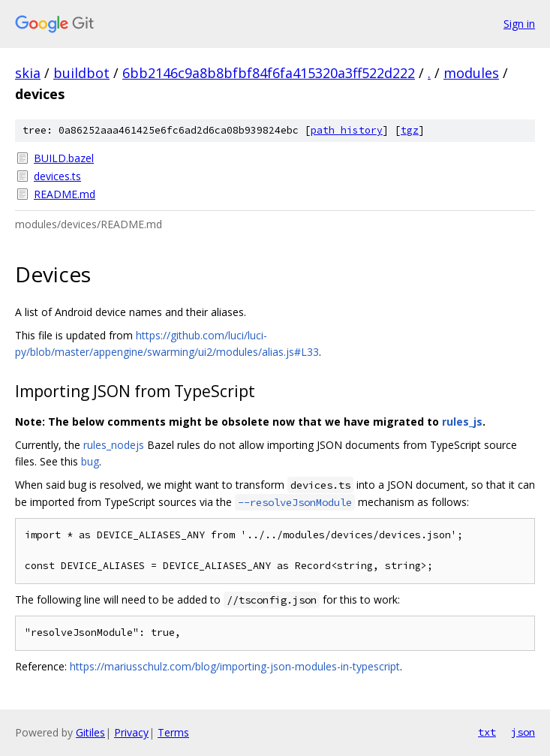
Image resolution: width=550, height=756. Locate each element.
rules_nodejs (114, 445)
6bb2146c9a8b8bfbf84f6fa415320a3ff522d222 (269, 73)
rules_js (462, 422)
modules (471, 73)
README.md (65, 194)
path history (347, 130)
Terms (173, 732)
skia (28, 73)
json (523, 732)
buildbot (81, 73)
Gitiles (90, 732)
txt (487, 732)
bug (90, 461)
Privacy (131, 732)
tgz (410, 130)
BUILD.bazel (64, 158)
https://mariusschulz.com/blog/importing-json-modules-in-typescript (235, 666)
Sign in (519, 24)
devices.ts (57, 176)
